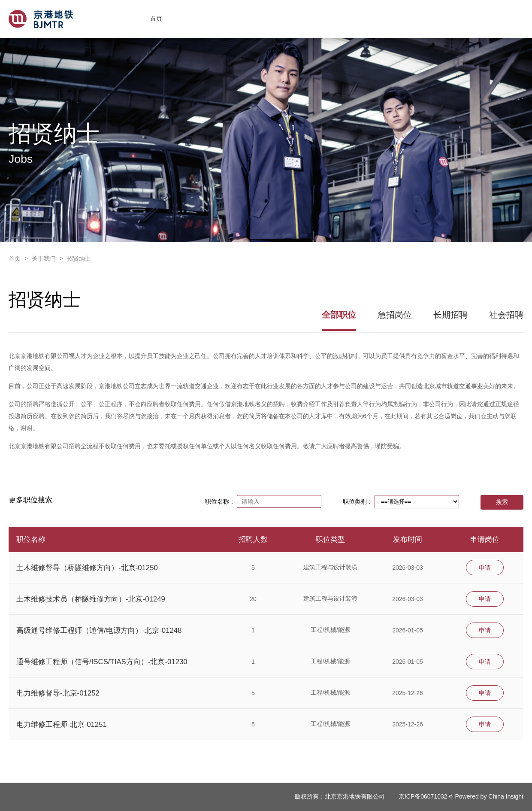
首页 (156, 18)
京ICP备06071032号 (426, 796)
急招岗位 (395, 315)
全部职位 (339, 315)
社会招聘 (506, 315)
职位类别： (358, 501)
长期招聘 (450, 315)
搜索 (502, 502)
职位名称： (220, 501)
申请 (485, 568)
